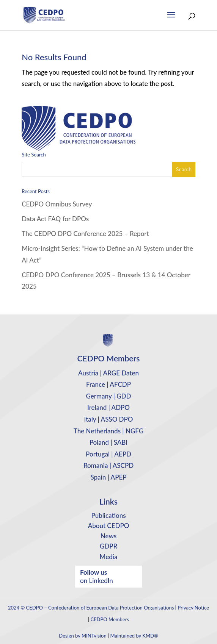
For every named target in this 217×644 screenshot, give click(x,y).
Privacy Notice (193, 608)
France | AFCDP (108, 384)
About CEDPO (109, 526)
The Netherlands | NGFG (109, 431)
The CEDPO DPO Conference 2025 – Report (85, 234)
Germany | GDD (109, 396)
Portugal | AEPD (108, 454)
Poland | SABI (109, 442)
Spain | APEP (108, 477)
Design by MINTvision (83, 636)
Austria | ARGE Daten (108, 373)
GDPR (108, 546)
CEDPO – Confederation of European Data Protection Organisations (100, 608)
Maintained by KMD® (134, 636)
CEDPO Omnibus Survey (57, 204)
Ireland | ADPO (108, 407)
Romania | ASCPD (108, 465)
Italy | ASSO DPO (109, 419)
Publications (108, 515)
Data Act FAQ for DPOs (55, 219)
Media (109, 557)
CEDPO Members (110, 619)
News (108, 536)
